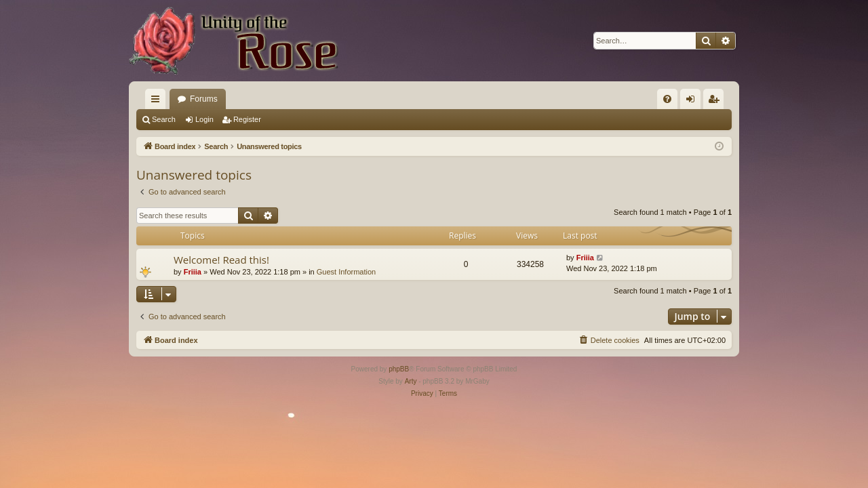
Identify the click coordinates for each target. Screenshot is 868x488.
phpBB (399, 369)
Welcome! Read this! (221, 260)
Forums (204, 99)
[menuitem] (667, 99)
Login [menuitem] (693, 102)
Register (247, 119)
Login (204, 119)
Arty (411, 381)
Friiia (193, 272)
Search (164, 119)
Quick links (158, 102)
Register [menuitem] (716, 102)
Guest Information (346, 272)
